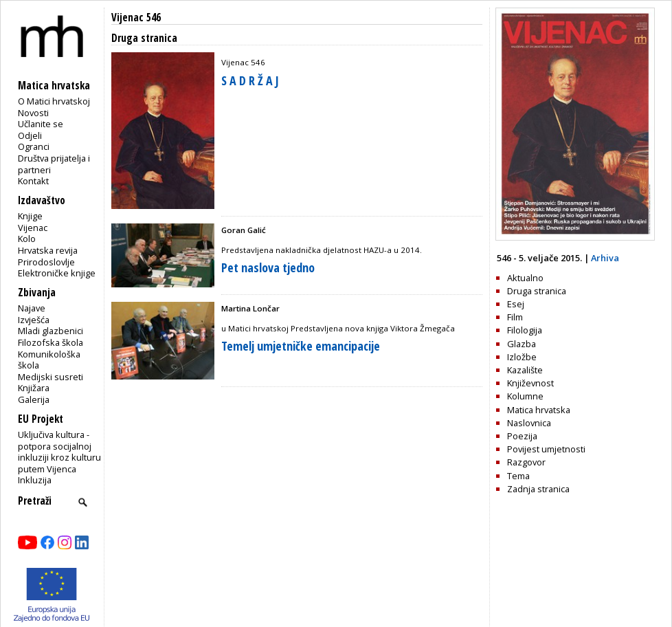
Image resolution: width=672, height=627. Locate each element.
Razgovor (526, 462)
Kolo (27, 239)
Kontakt (33, 181)
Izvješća (34, 320)
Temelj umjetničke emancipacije (301, 346)
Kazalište (525, 370)
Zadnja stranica (538, 489)
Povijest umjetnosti (546, 449)
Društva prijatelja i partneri (54, 164)
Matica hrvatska (539, 410)
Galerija (34, 399)
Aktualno (525, 278)
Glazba (522, 344)
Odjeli (30, 135)
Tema (518, 476)
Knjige (30, 216)
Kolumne (525, 396)
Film (515, 317)
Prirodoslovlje (46, 262)
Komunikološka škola (49, 360)
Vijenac (33, 228)
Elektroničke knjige (57, 273)
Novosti (33, 113)
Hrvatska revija (48, 250)
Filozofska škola (51, 342)
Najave (32, 308)
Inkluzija (35, 480)
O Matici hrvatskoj (54, 101)
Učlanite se (41, 124)
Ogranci (34, 146)
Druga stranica (537, 291)
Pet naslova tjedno (268, 267)
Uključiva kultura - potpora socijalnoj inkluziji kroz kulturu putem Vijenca (59, 452)
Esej (516, 304)
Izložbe (522, 357)
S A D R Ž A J (250, 80)
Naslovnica (529, 423)
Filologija (525, 330)
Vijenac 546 (136, 18)
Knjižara (34, 388)
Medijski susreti (51, 377)
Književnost (530, 383)
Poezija (522, 436)
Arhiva (605, 258)
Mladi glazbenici (51, 331)
